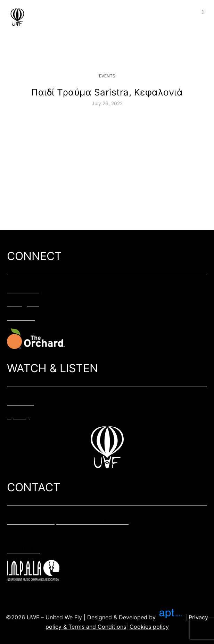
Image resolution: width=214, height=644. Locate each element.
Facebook (23, 290)
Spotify (19, 416)
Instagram (23, 304)
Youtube (20, 402)
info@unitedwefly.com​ (44, 535)
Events (107, 76)
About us (23, 549)
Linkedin (21, 318)
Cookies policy (149, 627)
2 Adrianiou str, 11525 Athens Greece (68, 521)
